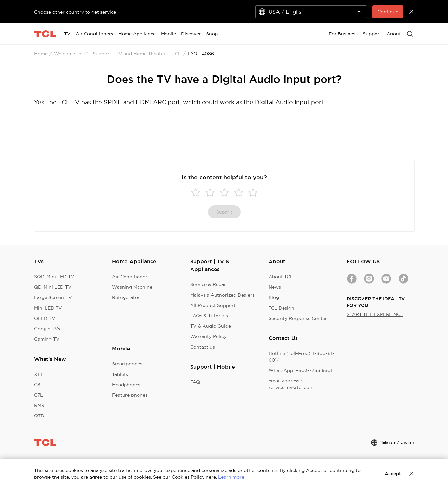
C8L (39, 385)
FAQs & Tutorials (209, 316)
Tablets (120, 374)
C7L (39, 395)
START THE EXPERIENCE (375, 314)
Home (41, 54)
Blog (274, 297)
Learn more (231, 477)
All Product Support (213, 305)
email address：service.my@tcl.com (291, 384)
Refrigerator (126, 297)
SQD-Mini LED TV (54, 277)
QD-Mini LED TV (53, 287)
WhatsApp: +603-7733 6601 (300, 370)
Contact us (203, 347)
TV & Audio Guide (211, 326)
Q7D (39, 416)
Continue (388, 12)
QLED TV (45, 318)
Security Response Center (298, 318)
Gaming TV (47, 339)
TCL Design (281, 308)
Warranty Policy (208, 336)
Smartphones (127, 364)
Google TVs (47, 329)
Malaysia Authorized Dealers (222, 295)
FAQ (195, 382)
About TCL (281, 277)
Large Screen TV (53, 297)
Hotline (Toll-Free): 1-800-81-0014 (301, 357)
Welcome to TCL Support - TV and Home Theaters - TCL (118, 54)
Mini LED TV (48, 308)
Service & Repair (209, 284)
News (275, 287)
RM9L (41, 405)
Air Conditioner (130, 277)
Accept (393, 474)
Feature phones (130, 395)
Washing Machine (132, 287)
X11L (39, 374)
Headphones (126, 385)
